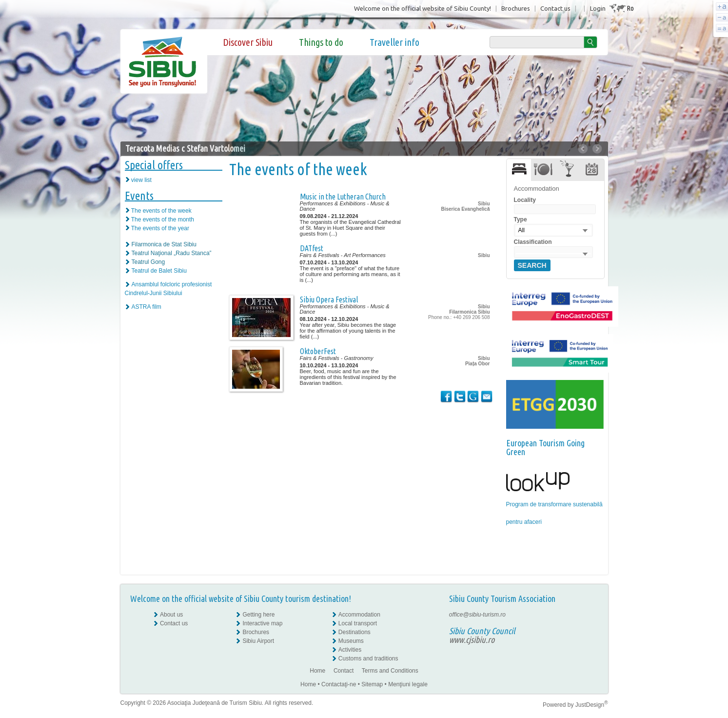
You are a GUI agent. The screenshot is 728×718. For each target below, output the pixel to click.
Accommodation (359, 615)
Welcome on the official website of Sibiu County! (423, 8)
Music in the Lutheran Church (343, 197)
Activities (350, 650)
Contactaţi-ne (339, 684)
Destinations (354, 632)
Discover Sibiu (248, 42)
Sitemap (372, 684)
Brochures (516, 8)
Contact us (555, 8)
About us (171, 615)
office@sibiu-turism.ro (477, 615)
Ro (630, 8)
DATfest (312, 248)
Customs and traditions (368, 658)
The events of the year (160, 228)
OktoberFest (318, 351)
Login (598, 8)
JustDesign (592, 705)
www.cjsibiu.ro (472, 639)
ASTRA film (147, 307)
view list (141, 180)
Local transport (358, 623)
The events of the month (163, 219)
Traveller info (394, 42)
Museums (351, 641)
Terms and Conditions (390, 671)
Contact (344, 671)
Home (317, 671)
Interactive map (262, 623)
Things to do (321, 42)
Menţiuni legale (408, 684)
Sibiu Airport (258, 641)
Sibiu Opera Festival (329, 299)
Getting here (258, 615)
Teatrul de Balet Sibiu (159, 271)
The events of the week (161, 211)
